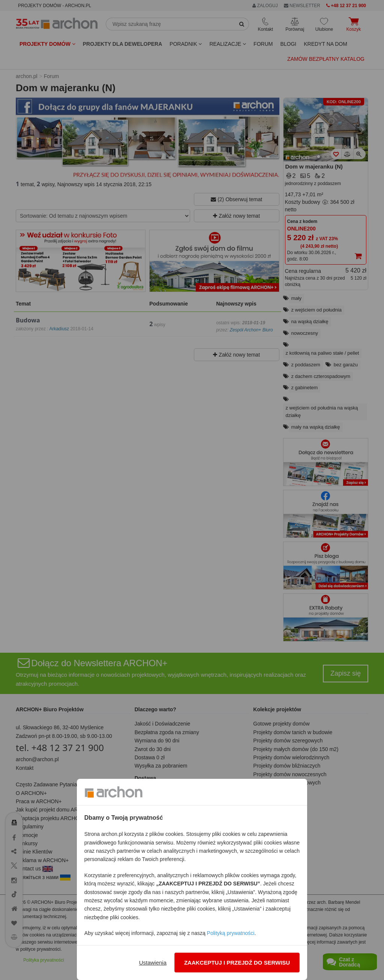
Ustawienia (153, 963)
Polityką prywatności (231, 933)
